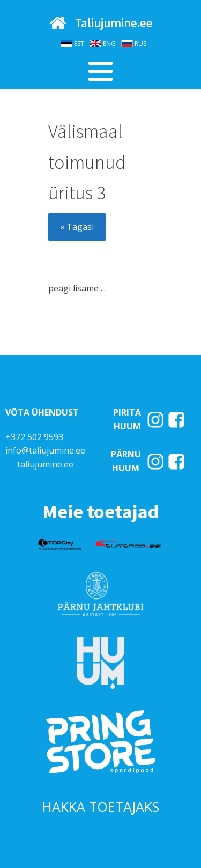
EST (79, 44)
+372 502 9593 (34, 437)
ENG (109, 44)
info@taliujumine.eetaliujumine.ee (45, 457)
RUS (140, 44)
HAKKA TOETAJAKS (101, 806)
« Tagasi (77, 227)
